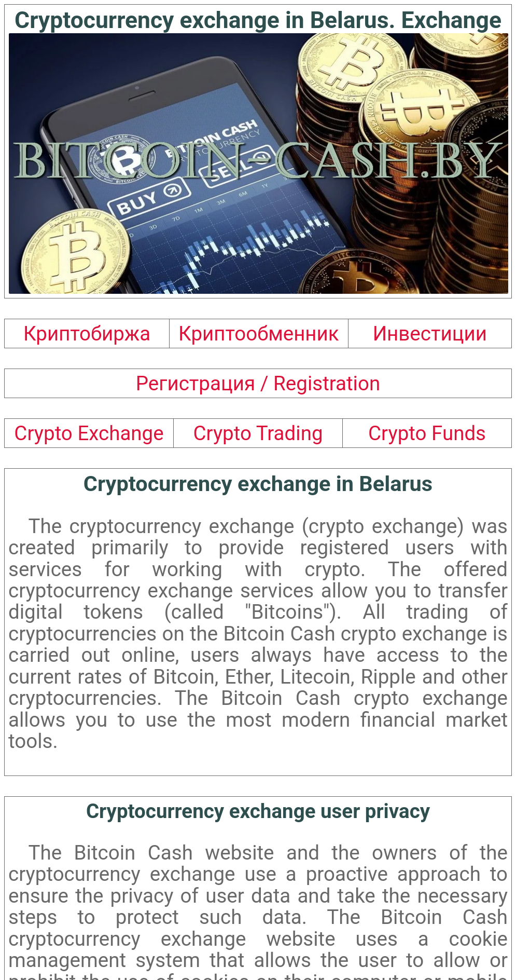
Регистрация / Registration (258, 383)
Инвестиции (430, 334)
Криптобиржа (87, 334)
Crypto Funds (427, 433)
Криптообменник (259, 334)
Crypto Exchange (89, 433)
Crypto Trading (258, 433)
